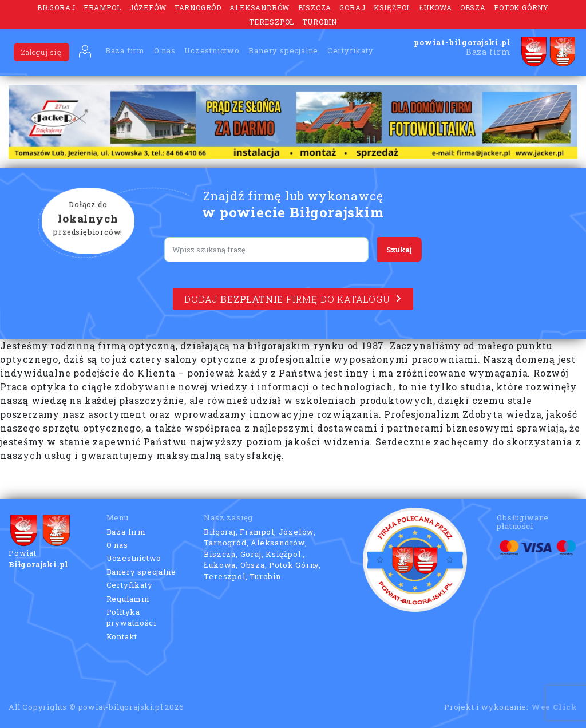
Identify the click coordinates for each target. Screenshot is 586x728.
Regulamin (128, 599)
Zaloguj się (41, 52)
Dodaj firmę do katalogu (293, 299)
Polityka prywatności (131, 618)
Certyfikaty (351, 50)
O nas (165, 50)
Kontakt (122, 636)
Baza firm (125, 50)
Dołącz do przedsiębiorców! (88, 219)
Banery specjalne (283, 50)
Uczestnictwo (212, 50)
